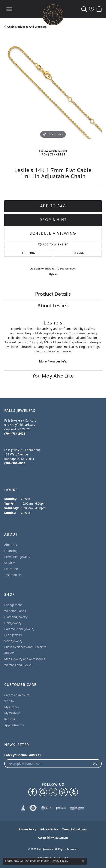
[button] (84, 9)
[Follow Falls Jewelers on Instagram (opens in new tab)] (53, 792)
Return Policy (28, 829)
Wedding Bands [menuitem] (15, 611)
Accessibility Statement (53, 838)
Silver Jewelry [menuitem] (13, 641)
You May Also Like (53, 376)
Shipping (29, 253)
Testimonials (13, 575)
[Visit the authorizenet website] (33, 808)
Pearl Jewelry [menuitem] (13, 635)
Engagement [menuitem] (13, 605)
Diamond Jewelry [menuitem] (16, 617)
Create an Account (17, 695)
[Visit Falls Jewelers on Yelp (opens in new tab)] (74, 792)
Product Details (53, 294)
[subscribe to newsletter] (95, 764)
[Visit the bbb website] (23, 808)
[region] (53, 91)
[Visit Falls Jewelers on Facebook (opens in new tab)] (33, 792)
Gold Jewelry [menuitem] (13, 623)
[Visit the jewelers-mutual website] (77, 808)
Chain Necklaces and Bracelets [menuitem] (25, 647)
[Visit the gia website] (46, 808)
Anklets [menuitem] (9, 653)
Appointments (14, 725)
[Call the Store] (15, 433)
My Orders (11, 707)
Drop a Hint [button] (53, 220)
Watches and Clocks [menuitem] (18, 665)
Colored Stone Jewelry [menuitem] (19, 629)
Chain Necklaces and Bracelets (27, 27)
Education (11, 569)
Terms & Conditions (75, 829)
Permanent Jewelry (17, 557)
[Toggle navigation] (9, 9)
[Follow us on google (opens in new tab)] (43, 792)
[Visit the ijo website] (61, 808)
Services (10, 563)
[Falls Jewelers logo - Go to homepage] (53, 15)
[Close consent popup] (83, 861)
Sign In (9, 701)
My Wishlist (12, 713)
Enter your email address (22, 755)
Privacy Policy (49, 829)
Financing (11, 551)
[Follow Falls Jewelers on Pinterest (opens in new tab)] (63, 792)
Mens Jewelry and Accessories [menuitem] (25, 659)
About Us (11, 545)
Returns (78, 253)
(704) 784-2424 (53, 155)
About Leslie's (53, 306)
